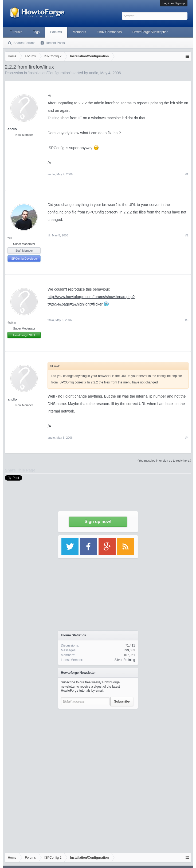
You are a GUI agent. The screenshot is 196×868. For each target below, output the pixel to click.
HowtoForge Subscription (150, 32)
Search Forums (24, 43)
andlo (12, 129)
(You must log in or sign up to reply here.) (164, 461)
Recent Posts (55, 43)
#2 (187, 235)
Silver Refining (125, 660)
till (9, 238)
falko (11, 323)
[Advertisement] (98, 745)
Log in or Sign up (173, 3)
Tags (36, 32)
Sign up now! (98, 522)
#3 (187, 320)
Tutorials (16, 32)
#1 (187, 174)
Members (79, 32)
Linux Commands (109, 32)
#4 (187, 438)
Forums (56, 32)
